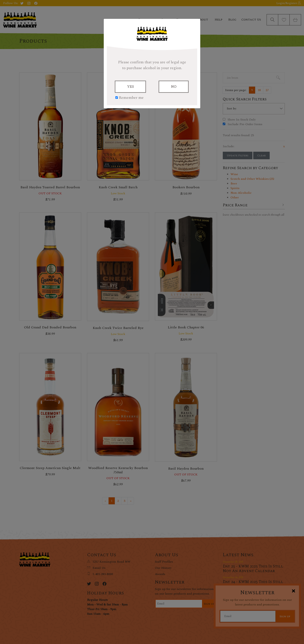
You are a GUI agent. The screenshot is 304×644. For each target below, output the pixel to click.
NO (174, 87)
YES (130, 87)
